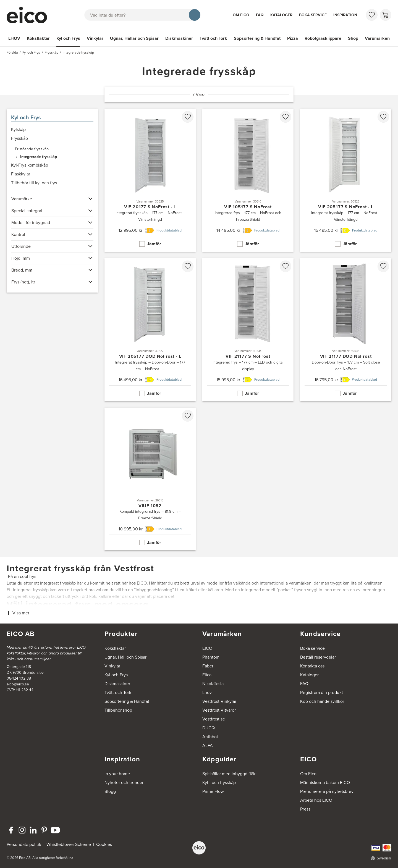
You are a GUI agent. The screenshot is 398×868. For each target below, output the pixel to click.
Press (305, 809)
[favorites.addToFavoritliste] (188, 117)
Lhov (207, 692)
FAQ (260, 15)
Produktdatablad (169, 230)
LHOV (14, 38)
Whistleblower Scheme (69, 844)
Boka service (313, 15)
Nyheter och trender (124, 782)
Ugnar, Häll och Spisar (125, 657)
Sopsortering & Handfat (257, 38)
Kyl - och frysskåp (219, 782)
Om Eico (241, 15)
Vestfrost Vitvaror (219, 710)
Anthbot (210, 737)
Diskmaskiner (179, 38)
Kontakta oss (312, 666)
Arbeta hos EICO (316, 800)
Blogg (110, 791)
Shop (353, 38)
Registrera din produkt (322, 692)
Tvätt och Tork (213, 38)
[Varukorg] (386, 15)
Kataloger (281, 15)
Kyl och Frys (68, 38)
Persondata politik (24, 844)
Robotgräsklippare (323, 38)
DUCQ (209, 728)
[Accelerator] (29, 15)
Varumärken (377, 38)
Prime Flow (213, 791)
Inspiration (345, 15)
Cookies (104, 844)
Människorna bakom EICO (325, 782)
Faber (208, 666)
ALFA (208, 745)
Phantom (211, 657)
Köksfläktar (38, 38)
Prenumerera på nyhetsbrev (327, 791)
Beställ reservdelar (318, 657)
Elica (207, 675)
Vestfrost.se (214, 719)
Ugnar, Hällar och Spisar (134, 38)
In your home (117, 774)
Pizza (293, 38)
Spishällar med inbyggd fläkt (230, 774)
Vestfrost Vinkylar (219, 701)
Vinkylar (95, 38)
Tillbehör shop (118, 710)
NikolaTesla (213, 684)
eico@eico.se (18, 684)
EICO (207, 648)
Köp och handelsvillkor (322, 701)
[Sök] (195, 15)
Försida (12, 52)
